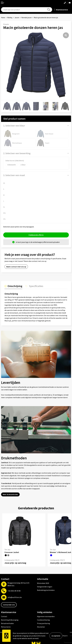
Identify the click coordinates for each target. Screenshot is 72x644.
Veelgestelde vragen (45, 587)
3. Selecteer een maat (14, 175)
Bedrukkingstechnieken (46, 590)
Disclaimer (41, 627)
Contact (4, 616)
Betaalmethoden (7, 623)
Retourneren (6, 627)
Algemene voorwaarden (46, 616)
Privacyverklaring (44, 623)
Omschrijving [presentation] (15, 286)
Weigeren (65, 636)
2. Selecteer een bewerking (17, 153)
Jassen (17, 18)
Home (3, 18)
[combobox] (27, 10)
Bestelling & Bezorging (10, 620)
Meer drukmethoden (10, 494)
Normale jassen (27, 18)
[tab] (13, 287)
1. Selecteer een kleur (14, 126)
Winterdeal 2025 (43, 583)
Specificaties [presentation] (36, 286)
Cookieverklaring (43, 620)
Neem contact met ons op (16, 267)
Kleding (10, 18)
